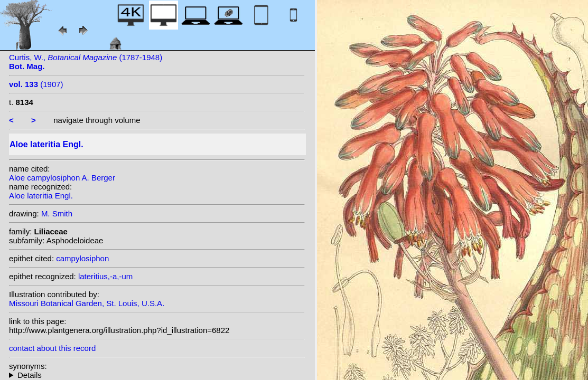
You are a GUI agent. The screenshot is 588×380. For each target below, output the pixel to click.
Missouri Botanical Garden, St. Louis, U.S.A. (87, 303)
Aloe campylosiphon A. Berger (62, 178)
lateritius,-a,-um (105, 276)
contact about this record (52, 348)
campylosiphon (82, 258)
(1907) (36, 84)
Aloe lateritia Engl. (41, 196)
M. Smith (57, 213)
